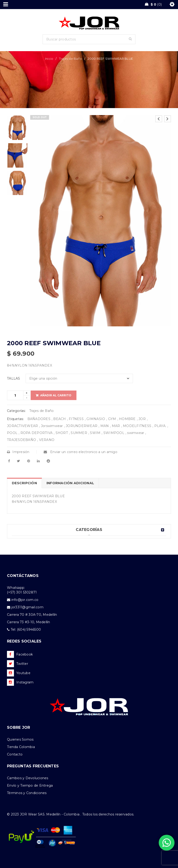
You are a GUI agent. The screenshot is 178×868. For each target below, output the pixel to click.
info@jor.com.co (25, 600)
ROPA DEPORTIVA (37, 433)
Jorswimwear (52, 426)
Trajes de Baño (71, 59)
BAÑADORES (39, 419)
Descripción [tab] (24, 483)
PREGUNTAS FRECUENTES (33, 766)
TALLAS (14, 378)
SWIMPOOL (114, 433)
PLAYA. (160, 426)
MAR (116, 426)
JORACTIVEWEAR (22, 426)
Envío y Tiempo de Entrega (30, 785)
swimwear (136, 433)
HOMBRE (127, 419)
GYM (112, 419)
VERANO (47, 440)
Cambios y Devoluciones (28, 778)
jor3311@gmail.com (27, 607)
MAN (105, 426)
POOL (12, 433)
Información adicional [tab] (70, 483)
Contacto (15, 754)
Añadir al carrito (56, 395)
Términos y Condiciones (27, 793)
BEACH (59, 419)
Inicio (49, 59)
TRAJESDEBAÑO (21, 440)
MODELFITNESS (137, 426)
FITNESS (76, 419)
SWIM (95, 433)
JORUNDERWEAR (82, 426)
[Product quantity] (15, 395)
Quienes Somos (20, 739)
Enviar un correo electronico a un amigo (81, 452)
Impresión (18, 452)
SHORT (62, 433)
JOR (142, 419)
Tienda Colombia (21, 747)
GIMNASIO (96, 419)
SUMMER (79, 433)
